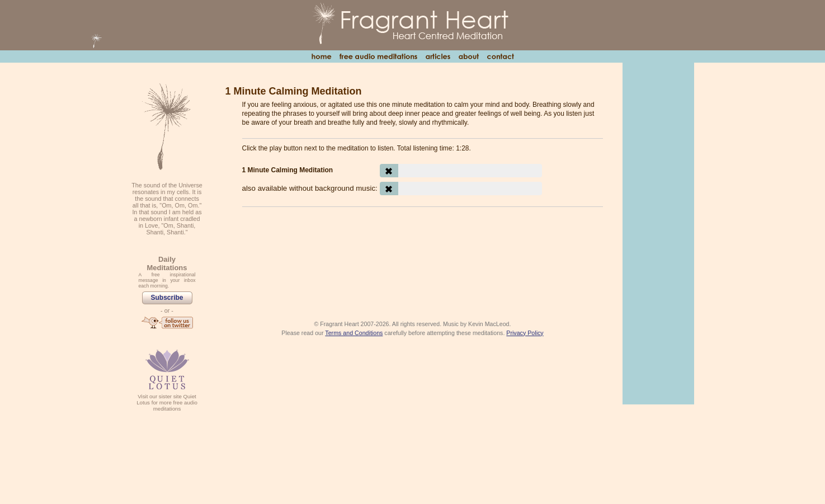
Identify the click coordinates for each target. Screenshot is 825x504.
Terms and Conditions (354, 333)
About (468, 56)
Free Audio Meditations (378, 56)
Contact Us (500, 56)
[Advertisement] (423, 246)
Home (321, 56)
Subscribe (167, 298)
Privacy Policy (525, 333)
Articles (438, 56)
